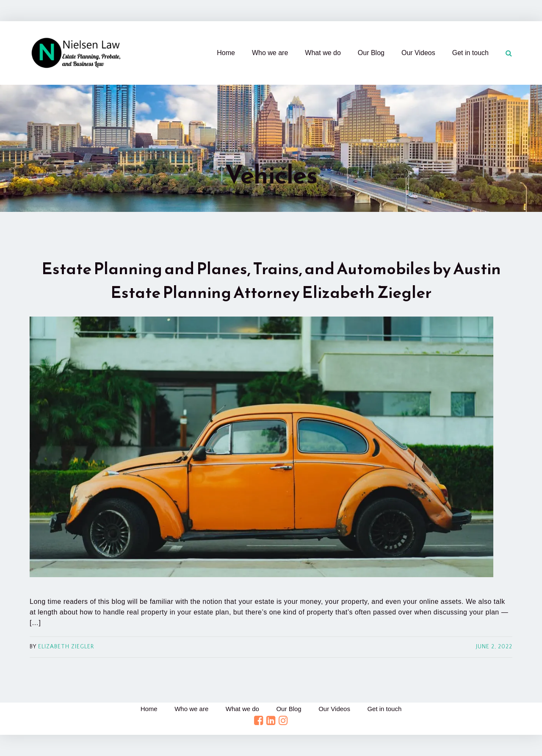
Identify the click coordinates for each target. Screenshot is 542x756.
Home (226, 53)
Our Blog (371, 53)
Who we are (270, 53)
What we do (323, 53)
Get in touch (470, 53)
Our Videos (418, 53)
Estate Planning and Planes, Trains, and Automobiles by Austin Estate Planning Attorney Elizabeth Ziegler (271, 280)
